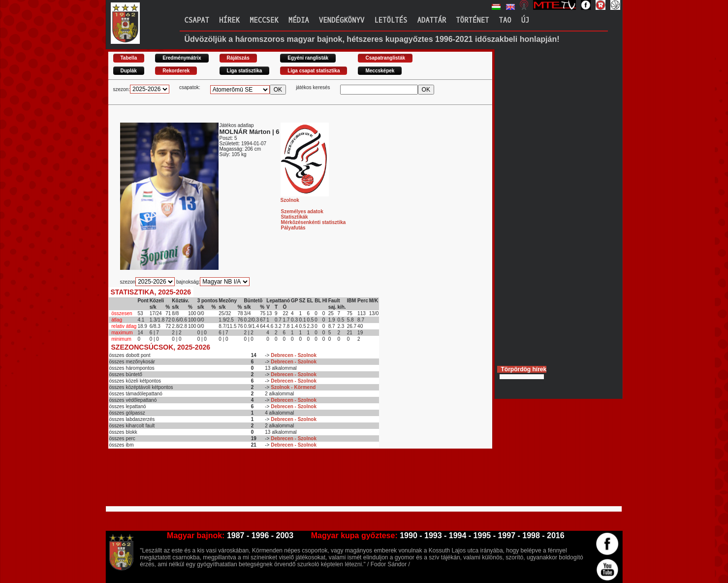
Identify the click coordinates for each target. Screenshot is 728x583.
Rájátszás (238, 58)
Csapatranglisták (385, 58)
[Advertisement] (287, 482)
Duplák (129, 71)
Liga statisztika (245, 71)
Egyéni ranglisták (308, 58)
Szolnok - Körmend (293, 387)
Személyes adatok (302, 211)
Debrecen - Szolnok (294, 355)
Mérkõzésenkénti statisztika (314, 222)
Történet (472, 20)
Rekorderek (176, 71)
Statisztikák (295, 217)
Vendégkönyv (342, 20)
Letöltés (391, 20)
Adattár (431, 20)
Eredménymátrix (182, 58)
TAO (505, 20)
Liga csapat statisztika (314, 71)
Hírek (229, 20)
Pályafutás (293, 228)
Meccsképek (380, 71)
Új (525, 20)
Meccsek (264, 20)
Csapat (197, 20)
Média (299, 20)
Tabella (129, 58)
